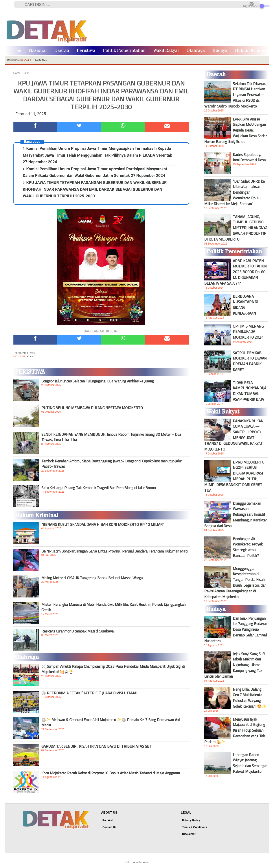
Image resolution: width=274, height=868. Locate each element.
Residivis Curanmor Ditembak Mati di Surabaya (78, 631)
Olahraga (196, 51)
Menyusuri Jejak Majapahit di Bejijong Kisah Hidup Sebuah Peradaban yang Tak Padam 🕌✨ (235, 731)
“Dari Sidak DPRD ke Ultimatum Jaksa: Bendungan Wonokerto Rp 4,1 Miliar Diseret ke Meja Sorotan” (234, 193)
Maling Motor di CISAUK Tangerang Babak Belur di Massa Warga (92, 578)
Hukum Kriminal (252, 51)
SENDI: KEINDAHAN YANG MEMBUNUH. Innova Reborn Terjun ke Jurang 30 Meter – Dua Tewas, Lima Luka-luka (111, 437)
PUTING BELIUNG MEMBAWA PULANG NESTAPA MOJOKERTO (92, 408)
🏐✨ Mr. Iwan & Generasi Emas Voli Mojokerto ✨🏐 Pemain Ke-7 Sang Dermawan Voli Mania (111, 722)
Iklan (30, 356)
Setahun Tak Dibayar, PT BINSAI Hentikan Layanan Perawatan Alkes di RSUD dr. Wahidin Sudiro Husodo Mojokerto (235, 95)
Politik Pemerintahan (124, 51)
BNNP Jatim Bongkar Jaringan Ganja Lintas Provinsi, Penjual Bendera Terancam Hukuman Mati (114, 551)
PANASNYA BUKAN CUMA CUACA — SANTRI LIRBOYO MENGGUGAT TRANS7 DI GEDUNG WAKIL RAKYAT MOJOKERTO (234, 435)
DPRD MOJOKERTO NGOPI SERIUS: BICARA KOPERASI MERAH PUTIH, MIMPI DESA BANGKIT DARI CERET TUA (234, 476)
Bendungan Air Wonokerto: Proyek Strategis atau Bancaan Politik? (248, 547)
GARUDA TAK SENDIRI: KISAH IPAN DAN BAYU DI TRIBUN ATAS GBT (97, 746)
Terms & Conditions (195, 827)
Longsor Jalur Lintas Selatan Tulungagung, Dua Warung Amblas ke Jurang (98, 381)
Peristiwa (86, 51)
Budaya (220, 51)
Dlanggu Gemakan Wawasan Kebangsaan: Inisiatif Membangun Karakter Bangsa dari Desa (235, 515)
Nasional (38, 51)
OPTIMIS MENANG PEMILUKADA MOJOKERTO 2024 (248, 332)
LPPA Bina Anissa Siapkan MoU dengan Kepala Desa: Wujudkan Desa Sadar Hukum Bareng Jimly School (235, 130)
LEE (129, 862)
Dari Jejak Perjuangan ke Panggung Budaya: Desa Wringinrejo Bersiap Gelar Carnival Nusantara (235, 630)
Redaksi (108, 820)
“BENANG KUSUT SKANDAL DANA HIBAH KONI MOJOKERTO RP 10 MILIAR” (103, 525)
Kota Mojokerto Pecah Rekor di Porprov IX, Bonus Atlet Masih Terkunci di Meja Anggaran (111, 773)
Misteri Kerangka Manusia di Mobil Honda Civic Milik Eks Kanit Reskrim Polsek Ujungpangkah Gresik (113, 607)
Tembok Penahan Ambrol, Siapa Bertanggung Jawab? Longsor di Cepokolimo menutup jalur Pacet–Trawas (112, 464)
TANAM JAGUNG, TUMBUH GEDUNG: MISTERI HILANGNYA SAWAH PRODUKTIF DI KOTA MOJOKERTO (236, 228)
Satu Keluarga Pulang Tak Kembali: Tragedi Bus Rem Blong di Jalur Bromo (99, 488)
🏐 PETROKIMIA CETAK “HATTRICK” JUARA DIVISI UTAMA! (89, 693)
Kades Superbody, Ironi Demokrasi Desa (249, 157)
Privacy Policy (191, 820)
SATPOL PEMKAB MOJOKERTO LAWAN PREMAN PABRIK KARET (250, 361)
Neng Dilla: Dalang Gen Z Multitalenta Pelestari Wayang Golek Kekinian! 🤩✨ (250, 698)
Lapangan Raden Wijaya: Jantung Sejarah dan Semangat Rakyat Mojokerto (250, 763)
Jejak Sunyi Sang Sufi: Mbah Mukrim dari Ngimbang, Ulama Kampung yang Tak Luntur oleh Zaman (235, 665)
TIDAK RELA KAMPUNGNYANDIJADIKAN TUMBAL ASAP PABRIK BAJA (250, 391)
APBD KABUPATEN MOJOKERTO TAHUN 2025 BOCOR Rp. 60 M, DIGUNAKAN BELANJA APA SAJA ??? (235, 272)
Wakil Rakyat (166, 51)
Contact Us (109, 827)
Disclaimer (189, 834)
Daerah (62, 51)
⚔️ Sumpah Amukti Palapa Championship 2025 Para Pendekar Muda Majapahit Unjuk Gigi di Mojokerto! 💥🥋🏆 (113, 669)
